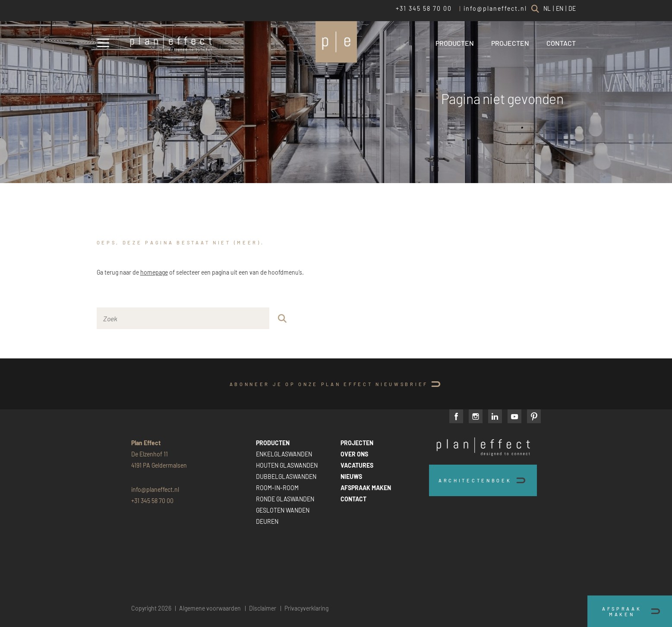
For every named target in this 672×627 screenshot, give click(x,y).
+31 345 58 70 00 (424, 8)
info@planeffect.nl (495, 8)
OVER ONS (354, 454)
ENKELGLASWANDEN (284, 454)
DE (572, 8)
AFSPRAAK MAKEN (366, 488)
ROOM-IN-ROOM (277, 488)
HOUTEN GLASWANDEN (287, 465)
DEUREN (267, 521)
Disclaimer (263, 608)
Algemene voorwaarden (210, 608)
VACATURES (357, 465)
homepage (154, 272)
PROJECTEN (510, 43)
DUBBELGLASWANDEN (286, 477)
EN (560, 8)
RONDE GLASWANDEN (285, 499)
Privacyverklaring (306, 608)
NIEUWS (351, 477)
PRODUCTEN (455, 43)
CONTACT (561, 43)
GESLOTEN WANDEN (283, 510)
